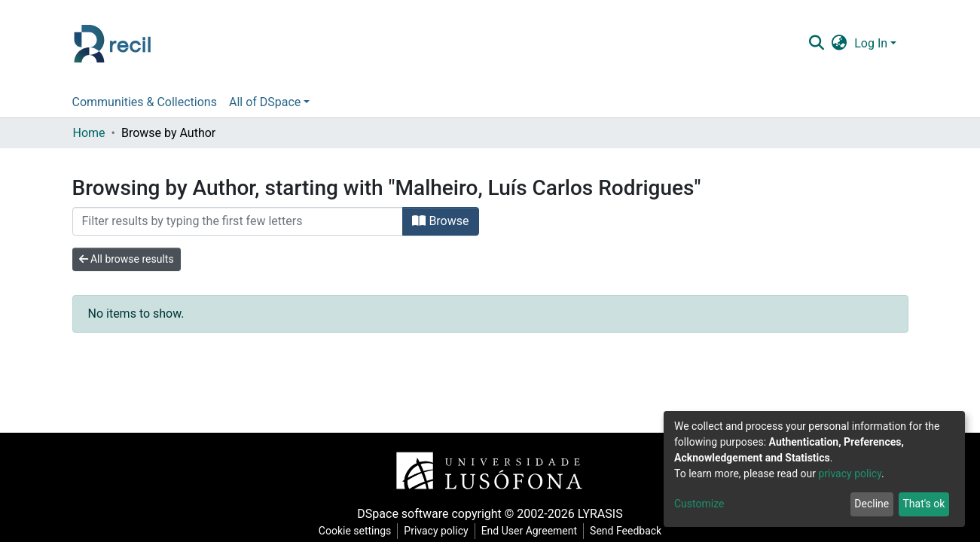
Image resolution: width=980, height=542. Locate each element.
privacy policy (850, 473)
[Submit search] (817, 44)
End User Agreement (529, 531)
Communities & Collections (145, 102)
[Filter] (238, 221)
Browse (440, 221)
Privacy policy (436, 531)
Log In (871, 43)
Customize (699, 504)
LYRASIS (600, 514)
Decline (872, 504)
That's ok (924, 504)
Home (89, 133)
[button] (840, 44)
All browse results (127, 259)
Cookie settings (355, 531)
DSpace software (403, 514)
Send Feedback (626, 531)
